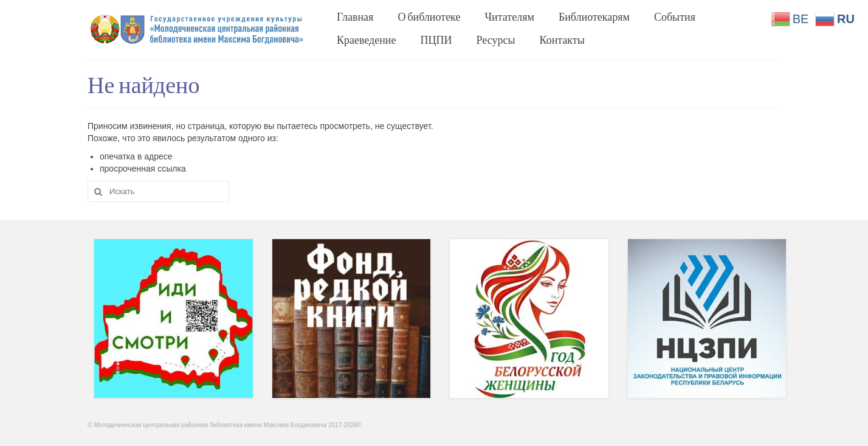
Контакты (562, 40)
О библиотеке (429, 16)
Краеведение (367, 40)
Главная (355, 16)
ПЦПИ (436, 40)
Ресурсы (496, 40)
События (675, 16)
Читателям (509, 16)
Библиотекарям (594, 16)
